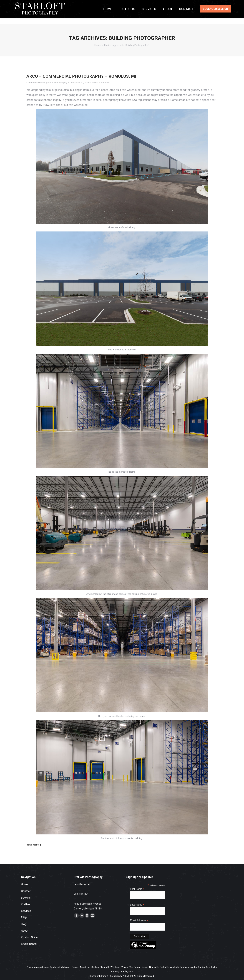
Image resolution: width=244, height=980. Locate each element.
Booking (26, 898)
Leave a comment (101, 83)
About (25, 931)
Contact (26, 891)
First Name (137, 889)
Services (26, 911)
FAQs (24, 917)
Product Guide (29, 937)
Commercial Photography (40, 83)
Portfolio (26, 904)
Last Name (137, 905)
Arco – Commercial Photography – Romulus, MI (81, 76)
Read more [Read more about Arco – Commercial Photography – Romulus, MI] (34, 845)
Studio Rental (29, 944)
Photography (60, 83)
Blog (24, 924)
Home (25, 884)
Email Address (139, 920)
